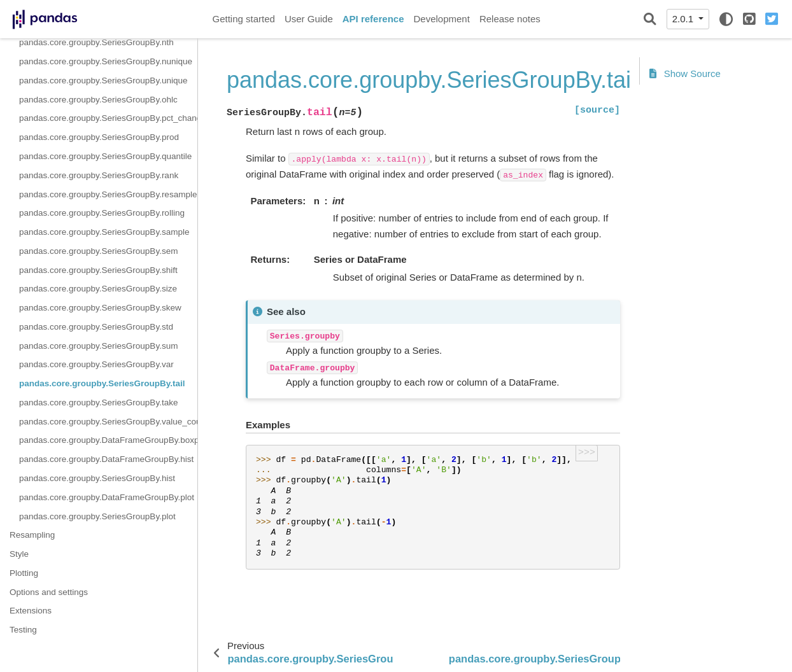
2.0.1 (684, 19)
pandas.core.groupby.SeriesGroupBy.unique (103, 80)
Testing (23, 630)
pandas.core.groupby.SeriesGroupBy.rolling (102, 213)
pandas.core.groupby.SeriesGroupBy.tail (102, 383)
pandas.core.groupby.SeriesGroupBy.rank (99, 175)
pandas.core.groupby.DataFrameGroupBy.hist (106, 459)
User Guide (309, 19)
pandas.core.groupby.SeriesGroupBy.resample (108, 194)
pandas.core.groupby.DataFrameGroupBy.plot (107, 497)
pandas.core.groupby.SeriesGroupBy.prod (99, 137)
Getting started (244, 19)
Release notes (510, 19)
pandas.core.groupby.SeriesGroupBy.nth (96, 42)
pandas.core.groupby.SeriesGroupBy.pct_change (108, 118)
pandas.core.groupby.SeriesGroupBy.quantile (105, 156)
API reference (373, 19)
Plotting (24, 573)
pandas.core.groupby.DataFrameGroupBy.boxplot (108, 440)
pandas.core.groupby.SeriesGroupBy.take (98, 402)
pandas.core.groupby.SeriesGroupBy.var (96, 364)
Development (441, 19)
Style (19, 554)
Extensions (31, 611)
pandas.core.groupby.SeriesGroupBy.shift (98, 270)
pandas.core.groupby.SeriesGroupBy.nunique (106, 61)
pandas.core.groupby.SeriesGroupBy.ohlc (98, 100)
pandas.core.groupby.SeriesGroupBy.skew (100, 308)
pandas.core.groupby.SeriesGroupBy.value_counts (108, 422)
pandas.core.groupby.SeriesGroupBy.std (96, 327)
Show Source (685, 73)
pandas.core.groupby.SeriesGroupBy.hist (97, 478)
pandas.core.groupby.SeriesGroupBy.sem (98, 251)
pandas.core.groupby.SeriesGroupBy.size (98, 289)
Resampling (32, 535)
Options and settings (49, 592)
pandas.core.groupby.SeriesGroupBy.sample (104, 232)
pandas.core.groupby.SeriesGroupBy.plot (97, 516)
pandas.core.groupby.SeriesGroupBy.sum (98, 346)
